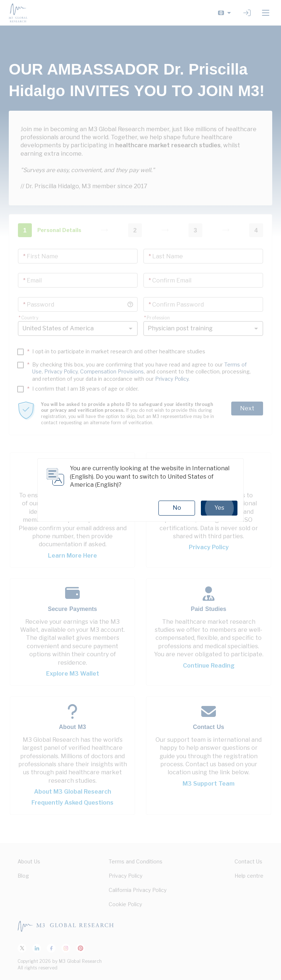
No (177, 508)
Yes (219, 508)
